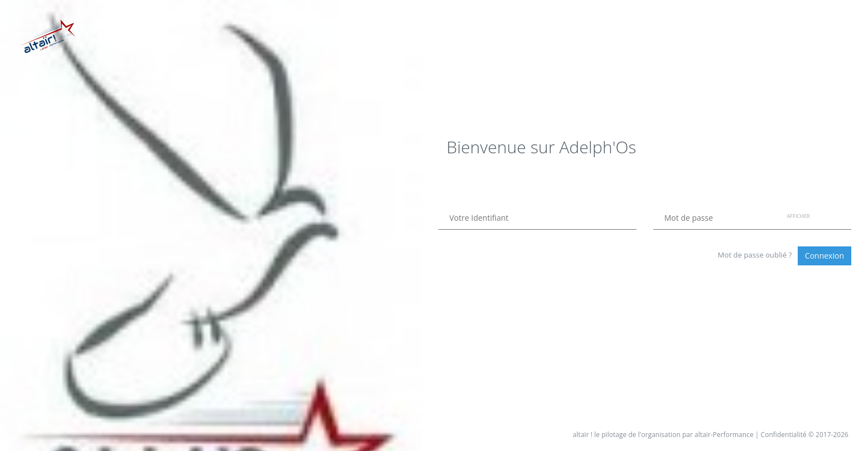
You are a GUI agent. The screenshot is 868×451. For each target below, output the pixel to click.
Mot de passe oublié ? (755, 255)
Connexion (824, 256)
